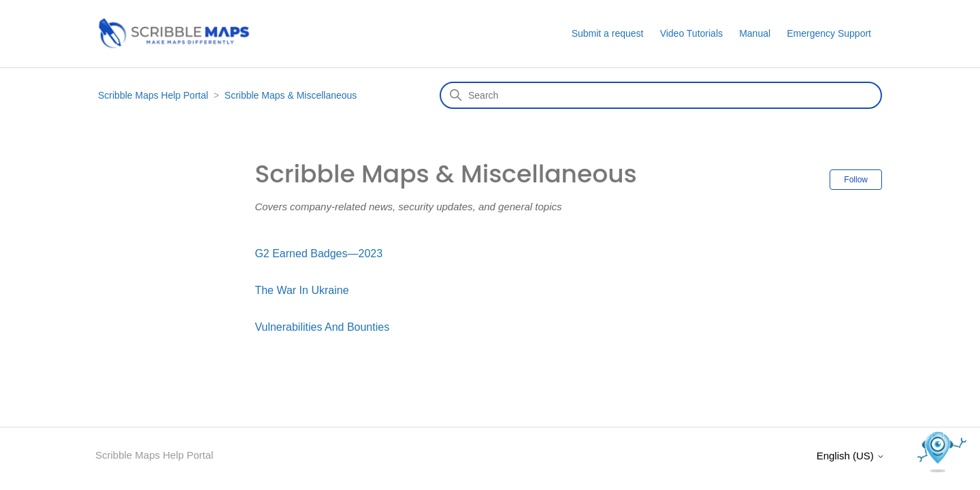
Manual (755, 33)
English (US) (851, 456)
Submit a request (608, 33)
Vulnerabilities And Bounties (322, 327)
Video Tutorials (691, 33)
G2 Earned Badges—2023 (318, 254)
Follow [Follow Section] (856, 180)
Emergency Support (829, 33)
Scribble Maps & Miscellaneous (291, 95)
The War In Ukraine (301, 290)
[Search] (661, 95)
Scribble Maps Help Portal (153, 95)
